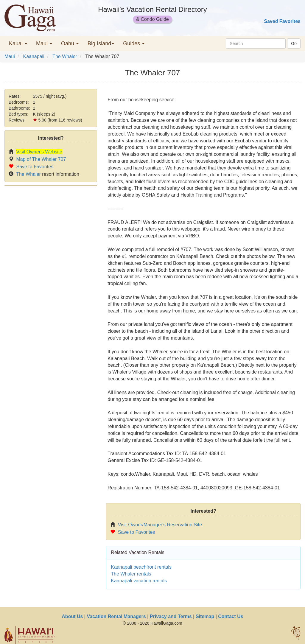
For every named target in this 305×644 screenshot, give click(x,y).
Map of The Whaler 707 (41, 159)
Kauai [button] (18, 43)
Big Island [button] (101, 43)
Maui (10, 56)
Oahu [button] (70, 43)
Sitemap (205, 616)
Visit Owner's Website (39, 152)
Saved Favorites (282, 21)
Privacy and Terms (171, 616)
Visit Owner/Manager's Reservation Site (160, 525)
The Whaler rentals (131, 574)
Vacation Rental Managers (116, 616)
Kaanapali (34, 56)
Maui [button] (44, 43)
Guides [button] (134, 43)
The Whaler (65, 56)
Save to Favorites (35, 167)
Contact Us (231, 616)
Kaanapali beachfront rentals (141, 567)
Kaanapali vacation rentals (139, 581)
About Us (72, 616)
